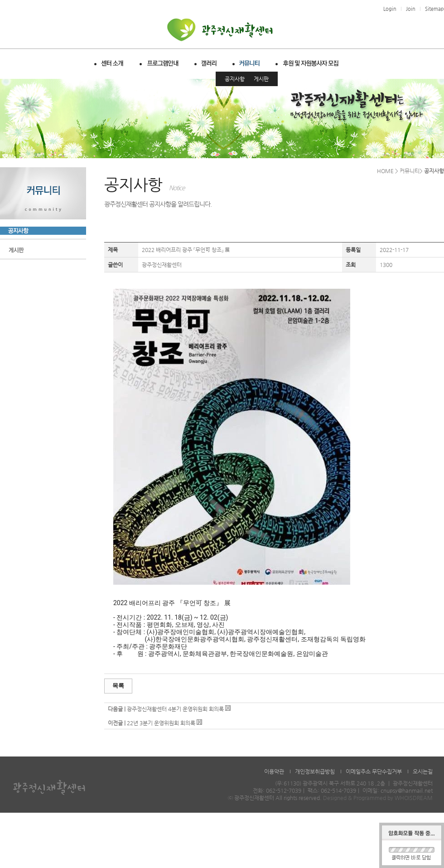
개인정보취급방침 (315, 771)
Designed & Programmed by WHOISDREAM (378, 798)
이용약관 (274, 771)
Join (411, 9)
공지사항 (235, 79)
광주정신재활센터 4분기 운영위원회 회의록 (175, 709)
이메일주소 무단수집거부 (374, 771)
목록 (118, 686)
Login (390, 9)
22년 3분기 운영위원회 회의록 (161, 723)
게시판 (261, 79)
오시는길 (423, 771)
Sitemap (434, 9)
